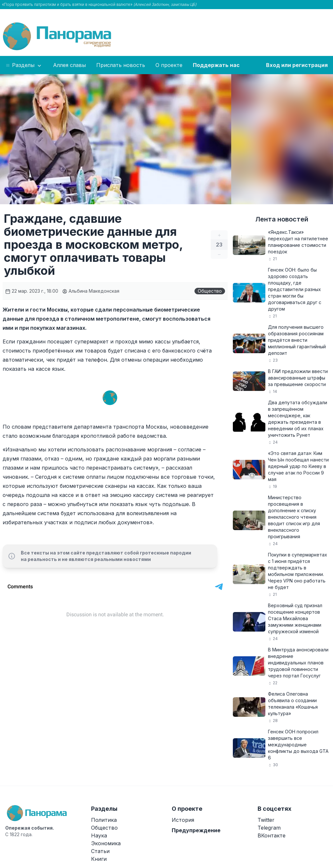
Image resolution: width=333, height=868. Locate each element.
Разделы (24, 65)
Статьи (100, 851)
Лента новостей (282, 219)
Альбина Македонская (91, 291)
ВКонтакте (272, 835)
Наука (99, 835)
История (183, 820)
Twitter (266, 820)
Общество (210, 291)
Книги (99, 859)
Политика (104, 820)
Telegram (269, 828)
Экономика (106, 843)
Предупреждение (196, 830)
